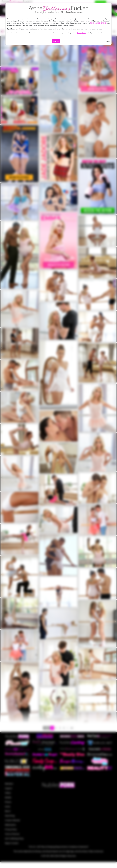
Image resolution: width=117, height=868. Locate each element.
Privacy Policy (82, 33)
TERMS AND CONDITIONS (98, 23)
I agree (56, 41)
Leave (108, 41)
